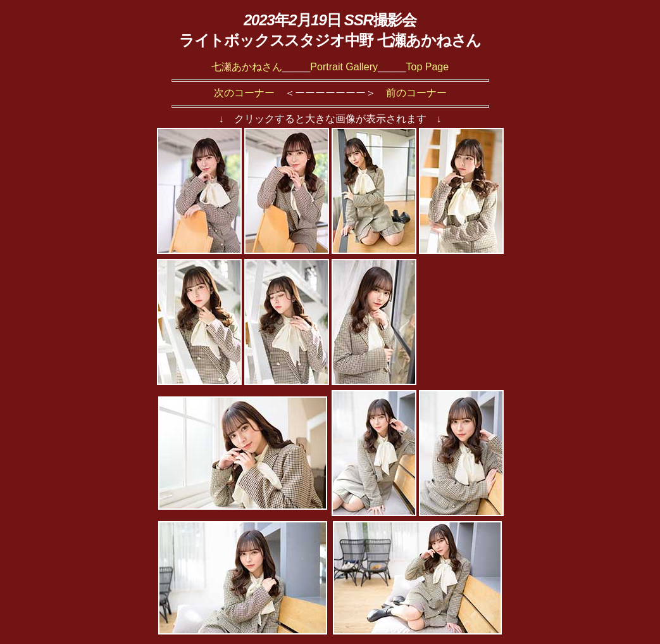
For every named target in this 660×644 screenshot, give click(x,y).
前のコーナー (416, 93)
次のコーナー (244, 93)
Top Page (428, 67)
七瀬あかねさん (247, 67)
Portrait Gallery (344, 67)
